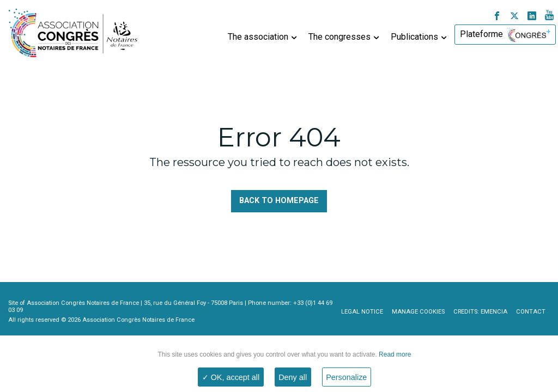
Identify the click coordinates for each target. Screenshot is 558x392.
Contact (531, 312)
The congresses (339, 37)
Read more (394, 354)
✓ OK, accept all (231, 377)
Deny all (293, 377)
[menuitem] (261, 35)
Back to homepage (279, 201)
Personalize (346, 377)
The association (258, 37)
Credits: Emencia (480, 312)
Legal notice (362, 312)
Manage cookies (418, 312)
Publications (414, 37)
